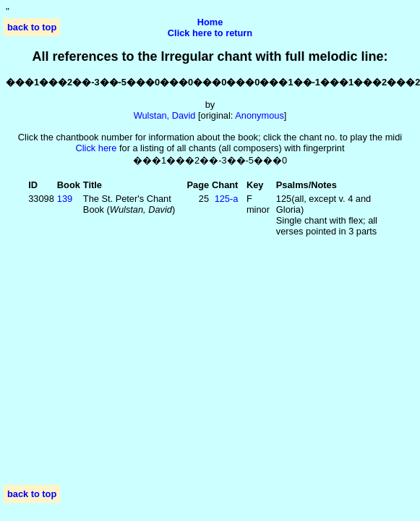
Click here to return (210, 33)
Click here (97, 148)
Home (210, 22)
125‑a (227, 199)
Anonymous (260, 115)
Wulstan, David (165, 115)
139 (65, 199)
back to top (32, 27)
